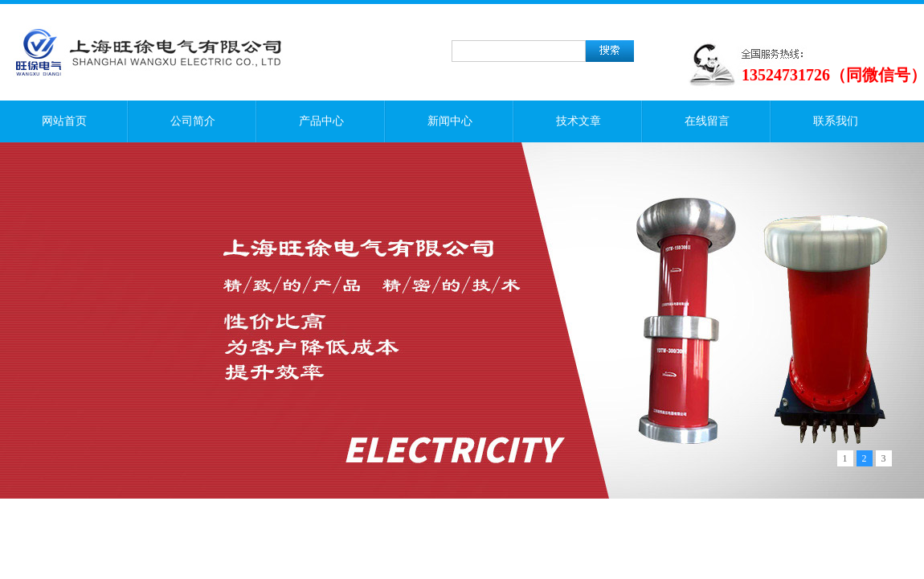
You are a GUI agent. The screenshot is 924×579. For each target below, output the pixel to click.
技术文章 (579, 121)
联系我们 (836, 121)
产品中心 (321, 121)
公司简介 (193, 121)
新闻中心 (450, 121)
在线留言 (707, 121)
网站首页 (64, 121)
